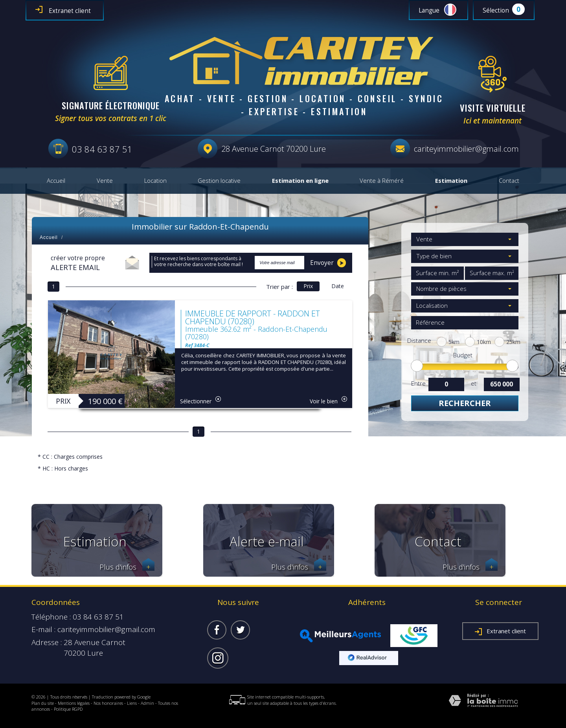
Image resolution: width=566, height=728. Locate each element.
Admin (147, 703)
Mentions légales (74, 703)
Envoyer (328, 263)
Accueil (56, 181)
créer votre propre (78, 263)
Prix (308, 286)
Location (155, 181)
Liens (132, 703)
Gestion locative (219, 181)
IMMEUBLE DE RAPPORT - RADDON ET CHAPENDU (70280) (253, 317)
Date (338, 286)
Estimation (451, 181)
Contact (509, 181)
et (474, 383)
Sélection (496, 10)
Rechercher (465, 403)
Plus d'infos (127, 567)
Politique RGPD (68, 709)
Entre (418, 383)
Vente (105, 181)
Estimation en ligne (300, 181)
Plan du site (43, 703)
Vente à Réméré (382, 181)
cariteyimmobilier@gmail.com (466, 149)
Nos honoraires (108, 703)
